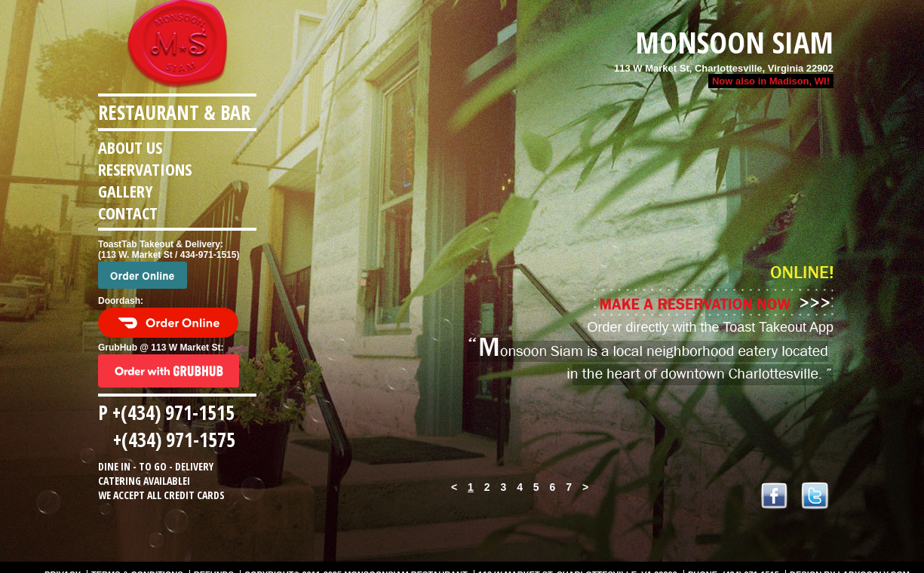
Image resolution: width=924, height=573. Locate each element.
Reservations (145, 169)
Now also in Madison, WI (769, 81)
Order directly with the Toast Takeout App (710, 327)
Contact (128, 213)
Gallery (126, 191)
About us (130, 147)
